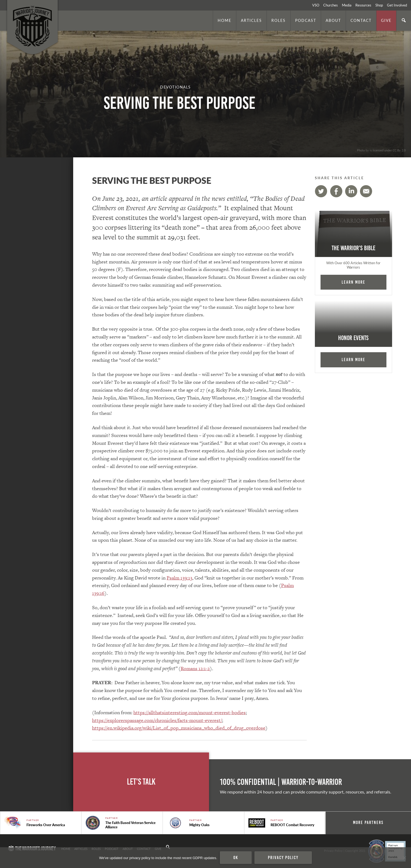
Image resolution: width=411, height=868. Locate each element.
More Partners (368, 822)
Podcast (306, 20)
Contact (361, 20)
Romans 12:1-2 (195, 668)
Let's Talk (141, 782)
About (333, 20)
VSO (316, 5)
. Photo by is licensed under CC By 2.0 (380, 150)
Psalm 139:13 (179, 578)
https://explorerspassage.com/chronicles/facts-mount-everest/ (157, 720)
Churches (331, 5)
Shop (379, 5)
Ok (236, 857)
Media (347, 5)
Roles (279, 20)
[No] (404, 858)
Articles (251, 20)
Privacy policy (283, 857)
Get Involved (397, 5)
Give (386, 20)
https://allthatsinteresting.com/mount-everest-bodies (190, 712)
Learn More (353, 282)
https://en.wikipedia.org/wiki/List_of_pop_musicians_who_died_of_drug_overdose (179, 728)
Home (225, 20)
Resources (363, 5)
